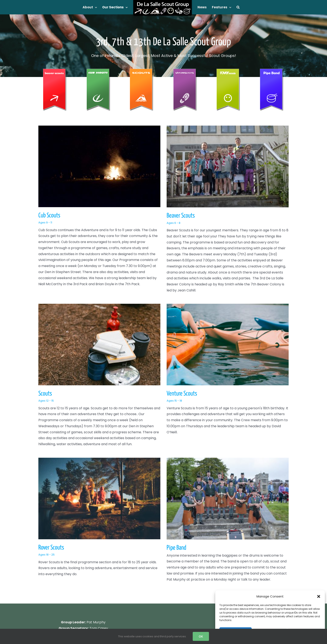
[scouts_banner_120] (142, 70)
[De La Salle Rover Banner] (229, 70)
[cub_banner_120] (98, 70)
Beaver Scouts (141, 216)
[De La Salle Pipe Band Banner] (272, 70)
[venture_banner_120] (185, 70)
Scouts (204, 228)
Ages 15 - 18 (55, 408)
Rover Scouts (131, 411)
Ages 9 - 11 (45, 222)
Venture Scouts (63, 401)
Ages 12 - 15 (205, 235)
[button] (319, 596)
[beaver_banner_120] (55, 70)
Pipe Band (216, 412)
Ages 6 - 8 (134, 223)
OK (201, 636)
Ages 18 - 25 (126, 419)
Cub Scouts (49, 216)
